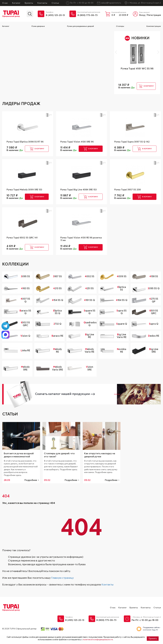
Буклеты (29, 3)
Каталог (16, 3)
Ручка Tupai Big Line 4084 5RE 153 (81, 195)
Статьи (55, 3)
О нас (5, 3)
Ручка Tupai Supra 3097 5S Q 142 (134, 142)
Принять (153, 639)
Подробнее (31, 489)
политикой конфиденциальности (98, 640)
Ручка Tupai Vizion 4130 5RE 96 (80, 142)
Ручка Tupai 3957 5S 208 (129, 195)
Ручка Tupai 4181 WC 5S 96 (137, 69)
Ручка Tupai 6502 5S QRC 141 (24, 245)
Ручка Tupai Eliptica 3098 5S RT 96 (26, 144)
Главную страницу (62, 587)
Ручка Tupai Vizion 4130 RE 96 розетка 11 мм (79, 246)
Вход (142, 15)
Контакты (42, 3)
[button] (117, 52)
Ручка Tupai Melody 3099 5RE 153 (27, 195)
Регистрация (154, 15)
